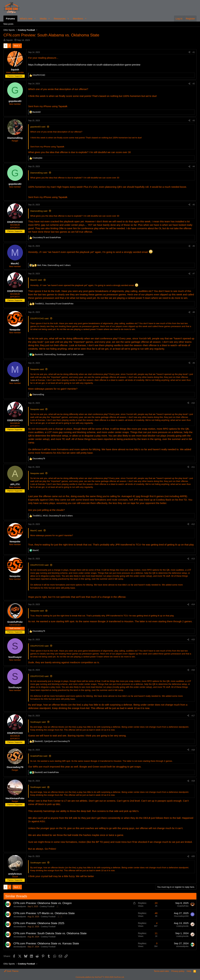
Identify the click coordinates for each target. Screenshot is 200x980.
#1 (194, 52)
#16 (193, 670)
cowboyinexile (182, 926)
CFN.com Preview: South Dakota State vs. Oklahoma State (50, 933)
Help (189, 971)
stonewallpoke (20, 906)
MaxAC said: (36, 280)
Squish (9, 40)
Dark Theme (11, 971)
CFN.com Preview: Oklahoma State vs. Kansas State (46, 943)
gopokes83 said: (38, 127)
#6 (194, 246)
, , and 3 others (53, 516)
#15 (193, 640)
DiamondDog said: (39, 173)
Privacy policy (178, 971)
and (47, 238)
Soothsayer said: (38, 722)
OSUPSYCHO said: (40, 318)
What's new (26, 19)
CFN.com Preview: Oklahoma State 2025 (39, 923)
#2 (194, 84)
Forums (10, 19)
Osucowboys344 (181, 916)
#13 (193, 559)
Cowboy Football (47, 906)
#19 (193, 781)
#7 (194, 274)
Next (16, 46)
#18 (193, 750)
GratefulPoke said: (39, 756)
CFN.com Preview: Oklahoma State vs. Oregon (43, 903)
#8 (194, 312)
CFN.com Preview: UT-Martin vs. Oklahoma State (44, 913)
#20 (193, 856)
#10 (193, 403)
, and (54, 304)
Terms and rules (161, 971)
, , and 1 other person (59, 354)
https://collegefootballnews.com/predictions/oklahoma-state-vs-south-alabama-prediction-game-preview (84, 65)
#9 (194, 363)
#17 (193, 716)
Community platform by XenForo (100, 977)
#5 (194, 205)
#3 (194, 121)
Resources (60, 19)
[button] (35, 19)
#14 (193, 604)
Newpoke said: (37, 369)
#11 (193, 467)
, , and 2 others (54, 265)
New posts (8, 24)
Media (43, 19)
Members (78, 19)
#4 (194, 166)
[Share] (189, 52)
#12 (193, 524)
